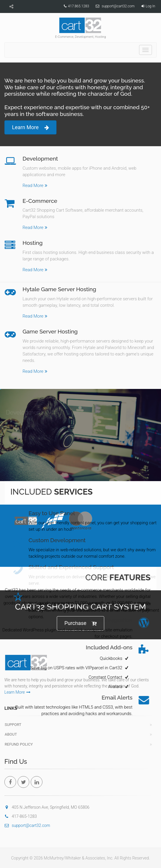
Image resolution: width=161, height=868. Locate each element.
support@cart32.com (118, 6)
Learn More (30, 128)
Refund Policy (19, 744)
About (11, 734)
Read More (35, 185)
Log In (150, 6)
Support (13, 725)
